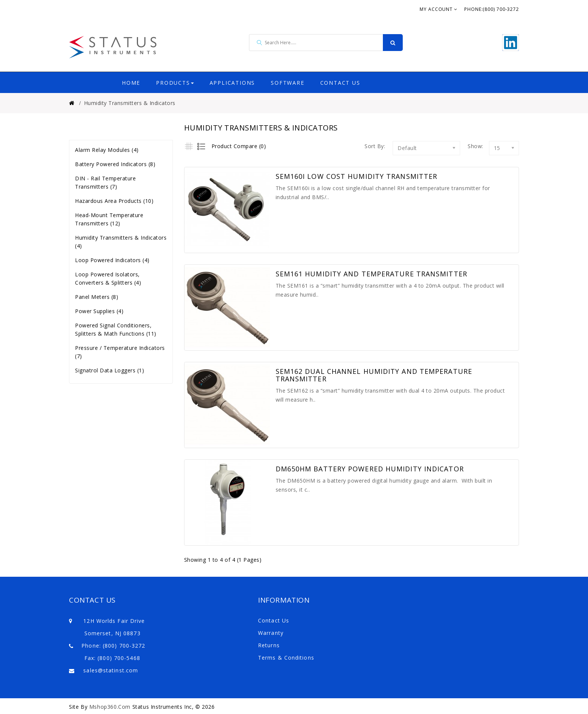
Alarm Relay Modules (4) (107, 150)
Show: (469, 146)
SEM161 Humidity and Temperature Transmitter (371, 274)
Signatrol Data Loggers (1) (109, 370)
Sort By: (375, 146)
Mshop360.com (110, 707)
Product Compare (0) (239, 146)
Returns (269, 645)
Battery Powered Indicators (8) (115, 164)
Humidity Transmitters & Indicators (130, 103)
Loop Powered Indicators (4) (112, 260)
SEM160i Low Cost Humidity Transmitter (357, 177)
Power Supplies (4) (99, 311)
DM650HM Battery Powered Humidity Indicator (370, 469)
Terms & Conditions (286, 658)
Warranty (271, 633)
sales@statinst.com (111, 670)
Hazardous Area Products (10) (114, 201)
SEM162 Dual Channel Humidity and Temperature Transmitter (374, 375)
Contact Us (274, 620)
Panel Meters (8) (97, 297)
